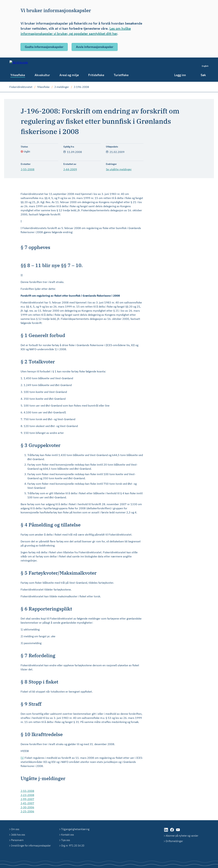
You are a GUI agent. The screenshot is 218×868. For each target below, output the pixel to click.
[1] (22, 758)
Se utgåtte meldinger (119, 169)
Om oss (15, 829)
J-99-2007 (27, 799)
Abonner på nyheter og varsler (182, 836)
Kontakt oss (68, 835)
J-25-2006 (27, 811)
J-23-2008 (27, 795)
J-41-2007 (27, 803)
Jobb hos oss (18, 835)
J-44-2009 (70, 169)
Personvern (17, 840)
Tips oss (66, 840)
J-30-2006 (27, 807)
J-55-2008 (28, 169)
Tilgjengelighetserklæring (75, 829)
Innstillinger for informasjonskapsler (31, 845)
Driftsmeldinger (174, 841)
